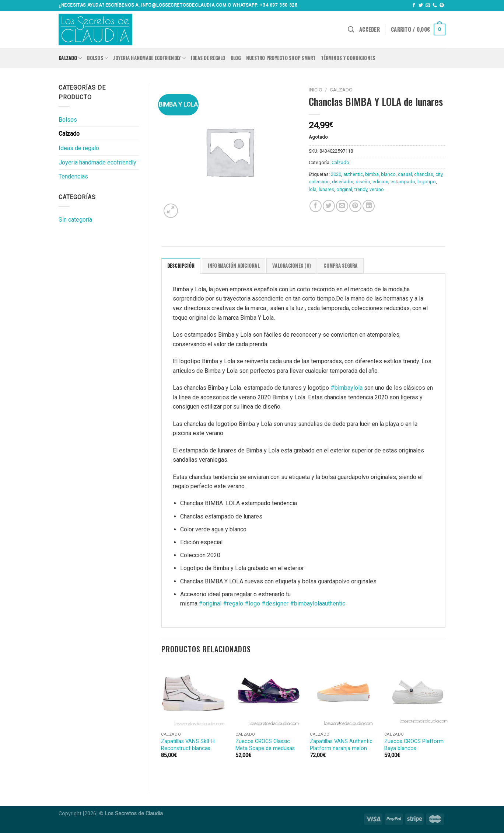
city (439, 174)
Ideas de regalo (208, 58)
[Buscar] (351, 30)
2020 (336, 174)
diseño (363, 182)
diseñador (343, 182)
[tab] (181, 265)
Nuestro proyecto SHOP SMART (281, 58)
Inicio (316, 90)
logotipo (427, 182)
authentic (353, 174)
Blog (236, 58)
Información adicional (234, 266)
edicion (380, 182)
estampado (403, 182)
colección (319, 182)
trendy (361, 189)
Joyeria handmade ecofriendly (149, 58)
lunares (326, 189)
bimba (372, 174)
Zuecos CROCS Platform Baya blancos (414, 745)
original (344, 189)
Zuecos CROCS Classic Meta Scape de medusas (265, 745)
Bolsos (97, 58)
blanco (388, 174)
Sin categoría (75, 220)
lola (313, 189)
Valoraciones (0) (291, 266)
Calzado (70, 58)
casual (405, 174)
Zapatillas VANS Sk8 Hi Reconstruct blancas (188, 745)
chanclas (424, 174)
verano (377, 189)
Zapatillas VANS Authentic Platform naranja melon (341, 745)
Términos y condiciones (348, 58)
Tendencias (73, 176)
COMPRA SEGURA (340, 266)
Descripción (181, 266)
